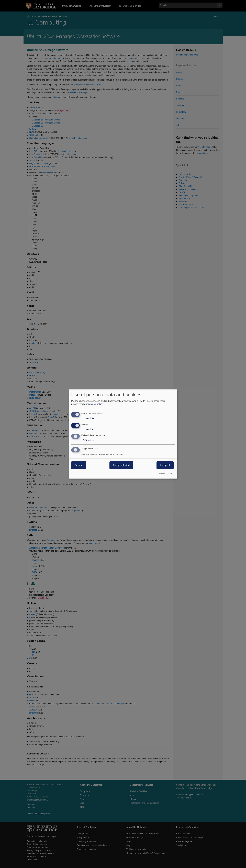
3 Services (88, 418)
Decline (79, 465)
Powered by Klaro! (166, 474)
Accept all (165, 465)
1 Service (87, 429)
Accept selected (121, 465)
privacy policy (95, 404)
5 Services (88, 440)
